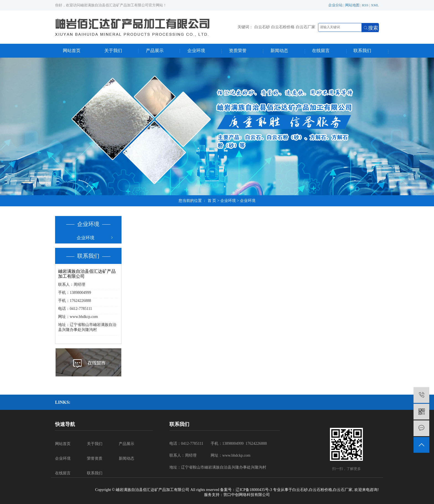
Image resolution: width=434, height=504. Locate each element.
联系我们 (362, 51)
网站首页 (72, 51)
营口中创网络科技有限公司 (247, 495)
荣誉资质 (95, 458)
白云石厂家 (306, 27)
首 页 (212, 201)
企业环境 (196, 51)
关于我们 (113, 51)
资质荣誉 (238, 51)
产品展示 (155, 51)
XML (375, 5)
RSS (365, 5)
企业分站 (335, 5)
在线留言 (321, 51)
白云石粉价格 (283, 27)
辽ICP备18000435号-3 (254, 490)
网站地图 (352, 5)
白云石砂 (262, 27)
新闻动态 (279, 51)
